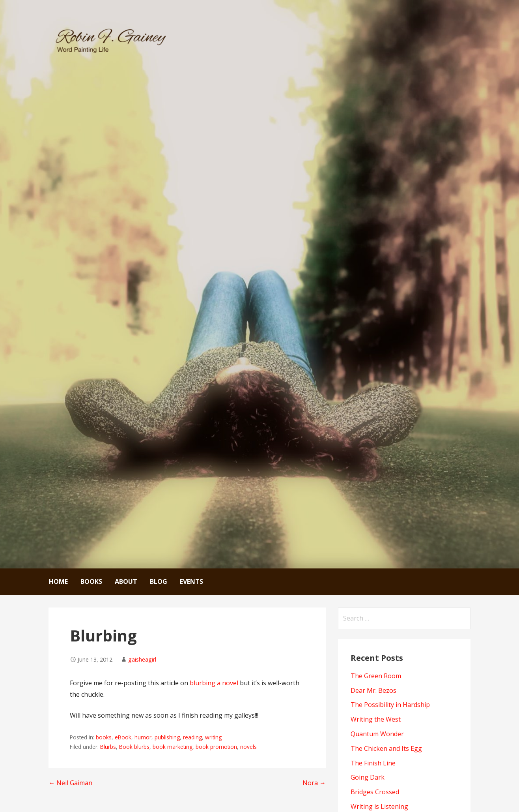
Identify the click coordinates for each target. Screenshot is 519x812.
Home (58, 581)
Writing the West (376, 719)
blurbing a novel (214, 683)
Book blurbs (134, 747)
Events (191, 581)
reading (192, 737)
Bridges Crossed (375, 792)
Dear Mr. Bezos (373, 690)
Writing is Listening (379, 806)
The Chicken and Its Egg (386, 748)
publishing (167, 737)
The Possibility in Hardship (390, 705)
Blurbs (108, 747)
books (104, 737)
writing (213, 737)
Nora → (314, 783)
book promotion (216, 747)
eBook (123, 737)
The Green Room (376, 676)
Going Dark (368, 777)
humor (143, 737)
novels (248, 747)
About (126, 581)
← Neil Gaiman (70, 783)
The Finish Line (373, 763)
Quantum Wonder (377, 734)
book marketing (173, 747)
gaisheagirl (142, 659)
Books (91, 581)
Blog (159, 581)
